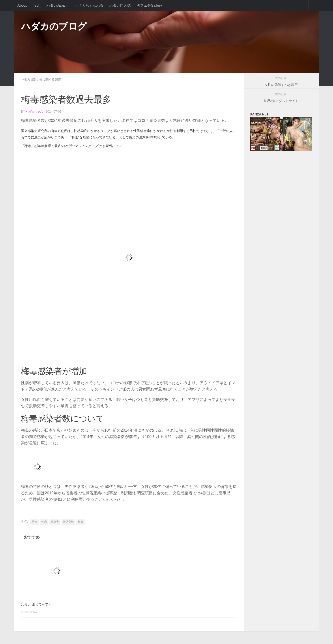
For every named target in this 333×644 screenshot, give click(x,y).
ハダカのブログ (54, 26)
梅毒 (80, 521)
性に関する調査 (54, 79)
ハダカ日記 (30, 79)
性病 (44, 521)
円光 (35, 521)
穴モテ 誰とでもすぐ (38, 604)
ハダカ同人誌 (120, 5)
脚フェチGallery (149, 5)
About (22, 5)
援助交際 (68, 521)
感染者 (55, 521)
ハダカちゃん (35, 111)
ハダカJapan (57, 5)
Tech (37, 5)
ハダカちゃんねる (89, 5)
